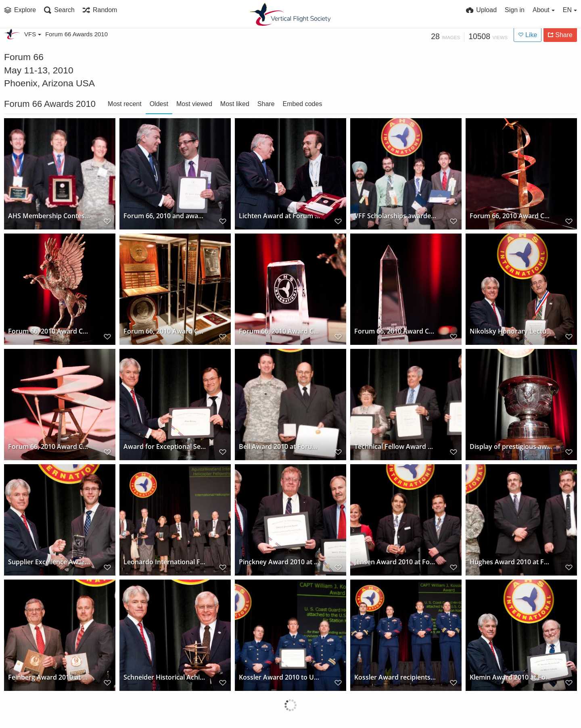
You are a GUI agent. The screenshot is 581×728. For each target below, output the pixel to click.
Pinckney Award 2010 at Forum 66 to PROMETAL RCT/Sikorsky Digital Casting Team (280, 562)
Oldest (159, 104)
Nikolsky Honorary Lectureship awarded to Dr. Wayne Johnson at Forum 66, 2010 (511, 331)
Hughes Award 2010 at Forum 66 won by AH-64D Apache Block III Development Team (511, 562)
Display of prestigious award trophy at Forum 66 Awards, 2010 (511, 446)
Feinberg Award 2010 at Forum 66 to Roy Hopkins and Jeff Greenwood (49, 677)
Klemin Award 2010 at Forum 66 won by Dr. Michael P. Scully (511, 677)
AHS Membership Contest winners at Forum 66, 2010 (49, 216)
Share (266, 104)
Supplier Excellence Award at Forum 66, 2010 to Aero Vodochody (49, 562)
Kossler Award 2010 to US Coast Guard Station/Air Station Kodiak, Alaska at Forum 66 (280, 677)
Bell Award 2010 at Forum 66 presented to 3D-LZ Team (280, 446)
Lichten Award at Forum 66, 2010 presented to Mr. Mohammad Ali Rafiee (280, 216)
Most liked (235, 104)
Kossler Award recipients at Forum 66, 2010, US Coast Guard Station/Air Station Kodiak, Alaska (396, 677)
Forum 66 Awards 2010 (76, 34)
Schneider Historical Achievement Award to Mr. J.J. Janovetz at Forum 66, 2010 (165, 677)
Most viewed (194, 104)
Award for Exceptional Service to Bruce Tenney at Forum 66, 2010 (165, 446)
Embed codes (303, 104)
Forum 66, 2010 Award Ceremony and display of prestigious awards (165, 331)
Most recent (125, 104)
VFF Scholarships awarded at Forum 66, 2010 (396, 216)
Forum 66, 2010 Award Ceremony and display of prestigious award (511, 216)
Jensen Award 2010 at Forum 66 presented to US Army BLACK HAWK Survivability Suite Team (396, 562)
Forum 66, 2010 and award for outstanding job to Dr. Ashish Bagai (165, 216)
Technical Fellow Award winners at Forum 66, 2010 (396, 446)
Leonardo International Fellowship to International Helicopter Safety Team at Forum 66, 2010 (165, 562)
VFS (33, 34)
